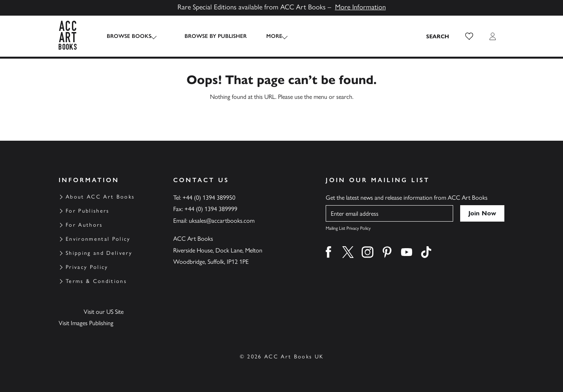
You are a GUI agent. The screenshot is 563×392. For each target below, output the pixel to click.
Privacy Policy (87, 267)
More (266, 36)
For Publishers (88, 211)
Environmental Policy (98, 239)
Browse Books (129, 36)
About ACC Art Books (100, 197)
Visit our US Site (104, 312)
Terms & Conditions (96, 281)
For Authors (84, 225)
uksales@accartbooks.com (222, 221)
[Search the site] (438, 36)
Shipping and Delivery (99, 253)
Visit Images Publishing (86, 323)
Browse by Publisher (208, 36)
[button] (469, 36)
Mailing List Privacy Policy (348, 228)
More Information (360, 7)
